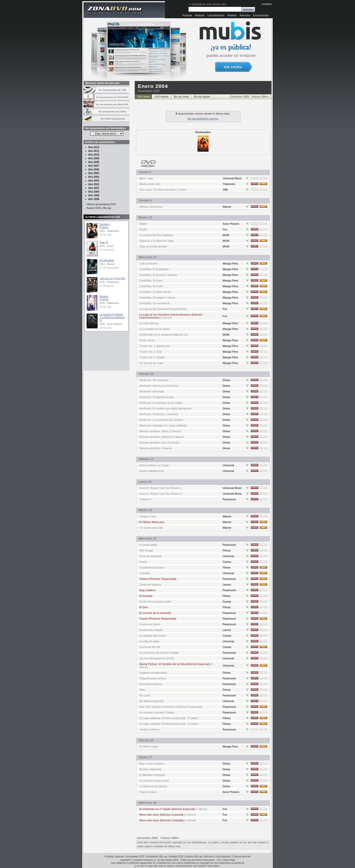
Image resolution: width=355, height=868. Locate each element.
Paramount (229, 499)
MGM (226, 235)
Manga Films (230, 263)
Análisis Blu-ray (194, 857)
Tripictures (229, 184)
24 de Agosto (107, 286)
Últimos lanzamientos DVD (101, 204)
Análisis (232, 15)
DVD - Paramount (109, 231)
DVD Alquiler (162, 97)
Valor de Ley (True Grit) (112, 278)
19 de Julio (106, 328)
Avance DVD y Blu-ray (99, 208)
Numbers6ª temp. (105, 226)
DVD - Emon (106, 246)
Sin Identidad (107, 260)
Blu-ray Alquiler (202, 97)
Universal (228, 465)
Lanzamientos (216, 15)
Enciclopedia (261, 15)
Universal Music (232, 178)
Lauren (227, 585)
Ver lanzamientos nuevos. (203, 119)
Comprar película (241, 857)
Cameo (227, 562)
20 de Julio (106, 235)
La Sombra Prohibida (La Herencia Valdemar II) (112, 317)
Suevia (227, 602)
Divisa (226, 380)
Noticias (200, 15)
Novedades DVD (135, 857)
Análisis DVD (176, 857)
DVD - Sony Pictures (111, 324)
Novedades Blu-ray (157, 857)
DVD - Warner (107, 264)
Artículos (245, 15)
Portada (187, 15)
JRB (225, 190)
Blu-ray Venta (181, 97)
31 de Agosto (107, 250)
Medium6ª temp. (104, 298)
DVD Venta (143, 97)
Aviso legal (229, 860)
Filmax (227, 550)
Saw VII (104, 242)
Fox (225, 229)
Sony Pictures (231, 224)
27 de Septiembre (109, 268)
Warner (227, 207)
